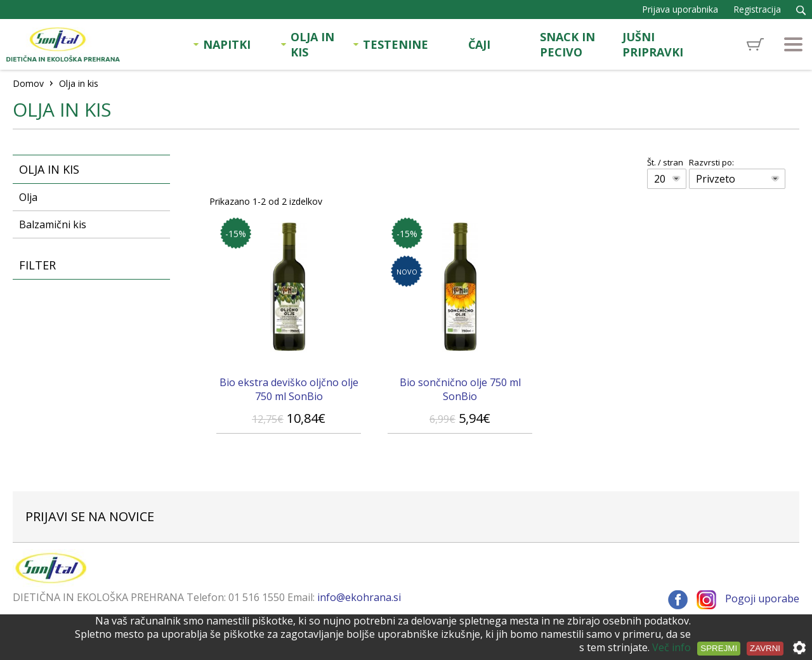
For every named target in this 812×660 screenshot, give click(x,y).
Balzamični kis (53, 224)
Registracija (757, 9)
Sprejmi (719, 648)
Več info (671, 647)
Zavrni (765, 648)
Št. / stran (665, 162)
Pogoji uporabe (762, 599)
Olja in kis (49, 169)
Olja (28, 197)
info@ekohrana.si (359, 597)
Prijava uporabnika (680, 9)
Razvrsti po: (711, 162)
